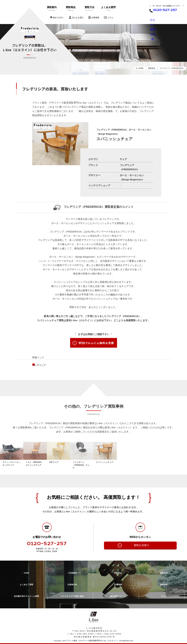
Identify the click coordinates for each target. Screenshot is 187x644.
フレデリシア (44, 365)
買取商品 (71, 9)
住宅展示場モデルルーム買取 (26, 591)
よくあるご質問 (26, 584)
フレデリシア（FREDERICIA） (172, 68)
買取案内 (52, 9)
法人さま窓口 (78, 18)
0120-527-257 (47, 550)
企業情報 (95, 18)
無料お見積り (142, 551)
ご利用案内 (72, 577)
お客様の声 (72, 584)
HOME (141, 68)
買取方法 (89, 9)
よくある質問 (108, 9)
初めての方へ (58, 18)
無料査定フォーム (118, 591)
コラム (111, 18)
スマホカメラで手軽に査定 (72, 591)
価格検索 (164, 584)
